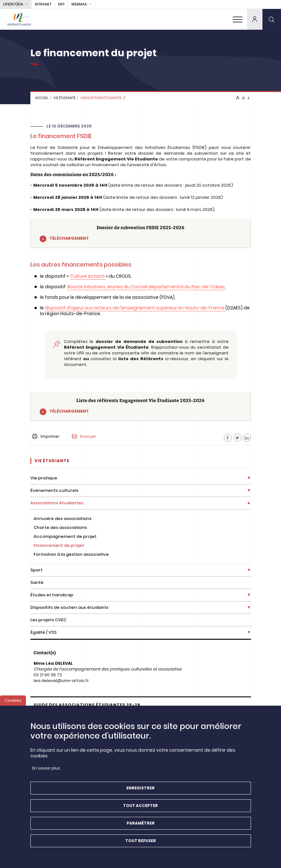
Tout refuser (141, 846)
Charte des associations (60, 527)
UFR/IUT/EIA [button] (13, 4)
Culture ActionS (88, 276)
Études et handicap (52, 595)
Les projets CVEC (48, 620)
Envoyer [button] (84, 437)
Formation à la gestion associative (71, 554)
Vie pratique (44, 478)
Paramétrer (141, 828)
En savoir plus (46, 773)
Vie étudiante (64, 98)
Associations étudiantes (57, 503)
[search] (272, 19)
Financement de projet (59, 545)
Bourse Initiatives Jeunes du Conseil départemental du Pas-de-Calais (146, 287)
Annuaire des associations (62, 519)
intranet (43, 4)
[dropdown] (255, 19)
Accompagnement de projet (65, 536)
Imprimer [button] (46, 436)
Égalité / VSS (43, 632)
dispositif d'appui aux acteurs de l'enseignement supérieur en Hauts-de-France (135, 308)
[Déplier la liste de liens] (249, 478)
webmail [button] (79, 4)
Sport (36, 570)
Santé (37, 582)
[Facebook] (228, 438)
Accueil (42, 98)
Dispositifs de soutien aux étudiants (69, 607)
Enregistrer (140, 793)
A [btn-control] (238, 98)
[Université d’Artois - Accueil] (19, 19)
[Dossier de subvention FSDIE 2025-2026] (141, 233)
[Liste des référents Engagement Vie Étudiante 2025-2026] (141, 406)
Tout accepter (140, 811)
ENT (61, 4)
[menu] (238, 19)
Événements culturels (54, 490)
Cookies (13, 705)
